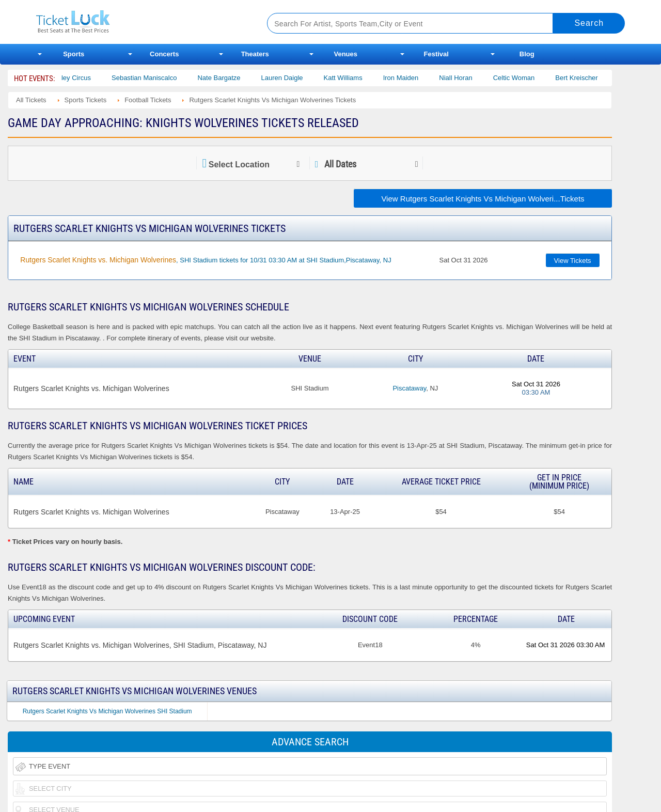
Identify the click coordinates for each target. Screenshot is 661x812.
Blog (527, 54)
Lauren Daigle (293, 78)
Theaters (255, 54)
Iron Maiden (411, 78)
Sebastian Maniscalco (155, 78)
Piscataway (409, 388)
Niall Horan (466, 78)
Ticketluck (139, 22)
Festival (436, 54)
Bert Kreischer (587, 78)
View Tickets (573, 261)
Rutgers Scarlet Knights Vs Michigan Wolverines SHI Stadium (107, 711)
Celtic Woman (524, 78)
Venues (345, 54)
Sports (74, 54)
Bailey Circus (82, 78)
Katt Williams (353, 78)
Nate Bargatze (230, 78)
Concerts (164, 54)
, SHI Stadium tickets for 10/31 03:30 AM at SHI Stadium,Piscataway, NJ (206, 260)
